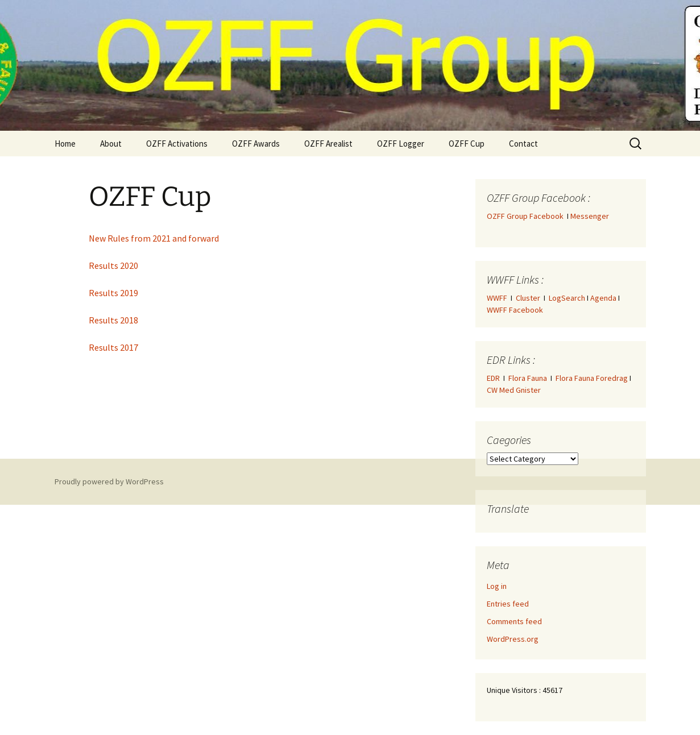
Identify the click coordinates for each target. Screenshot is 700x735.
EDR (493, 378)
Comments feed (514, 621)
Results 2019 (113, 293)
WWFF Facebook (515, 310)
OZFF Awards (256, 144)
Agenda (603, 298)
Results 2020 (113, 265)
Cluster (528, 298)
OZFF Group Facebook (527, 216)
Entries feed (508, 604)
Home (65, 144)
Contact (523, 144)
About (111, 144)
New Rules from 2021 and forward (154, 238)
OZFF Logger (401, 144)
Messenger (590, 216)
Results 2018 (113, 320)
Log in (497, 586)
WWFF (497, 298)
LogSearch (567, 298)
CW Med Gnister (514, 390)
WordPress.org (513, 639)
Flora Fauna (528, 378)
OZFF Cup (467, 144)
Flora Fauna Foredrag (592, 378)
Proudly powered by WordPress (109, 481)
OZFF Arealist (328, 144)
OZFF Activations (177, 144)
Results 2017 (113, 347)
